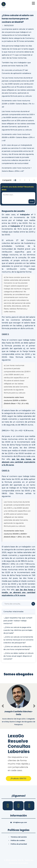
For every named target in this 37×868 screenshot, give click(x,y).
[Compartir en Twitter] (25, 180)
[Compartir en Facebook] (20, 180)
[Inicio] (4, 4)
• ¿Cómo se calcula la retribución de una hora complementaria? (17, 648)
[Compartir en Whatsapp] (34, 180)
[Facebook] (8, 806)
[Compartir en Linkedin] (30, 180)
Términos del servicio (19, 837)
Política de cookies (18, 840)
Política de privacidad (19, 844)
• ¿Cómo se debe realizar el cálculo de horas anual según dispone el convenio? (18, 656)
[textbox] (18, 198)
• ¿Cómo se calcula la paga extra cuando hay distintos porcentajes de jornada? (18, 630)
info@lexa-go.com (20, 822)
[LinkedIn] (19, 806)
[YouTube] (29, 806)
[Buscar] (18, 604)
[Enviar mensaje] (32, 201)
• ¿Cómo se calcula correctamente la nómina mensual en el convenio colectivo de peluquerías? (18, 640)
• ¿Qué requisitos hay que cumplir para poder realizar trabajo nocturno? (18, 621)
